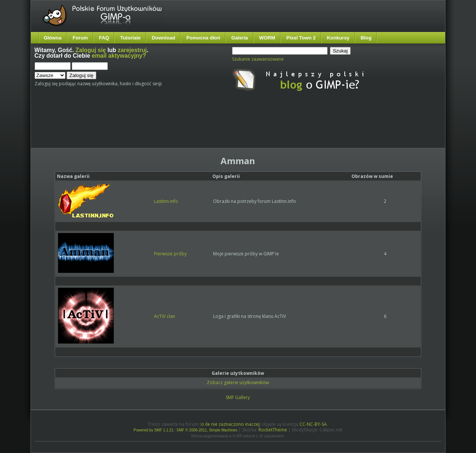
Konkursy (338, 38)
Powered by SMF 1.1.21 (153, 430)
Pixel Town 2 (301, 38)
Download (163, 38)
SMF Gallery (238, 397)
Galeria (240, 38)
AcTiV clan (165, 316)
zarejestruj (132, 50)
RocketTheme (273, 430)
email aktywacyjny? (119, 56)
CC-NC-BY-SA (313, 424)
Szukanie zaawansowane (258, 59)
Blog (366, 38)
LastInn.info (166, 201)
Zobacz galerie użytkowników (238, 382)
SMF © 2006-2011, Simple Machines (207, 430)
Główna (53, 38)
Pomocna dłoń (203, 38)
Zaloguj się (91, 50)
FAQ (104, 38)
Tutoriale (130, 38)
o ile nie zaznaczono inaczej (230, 424)
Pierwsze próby (170, 254)
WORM (267, 38)
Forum (80, 38)
